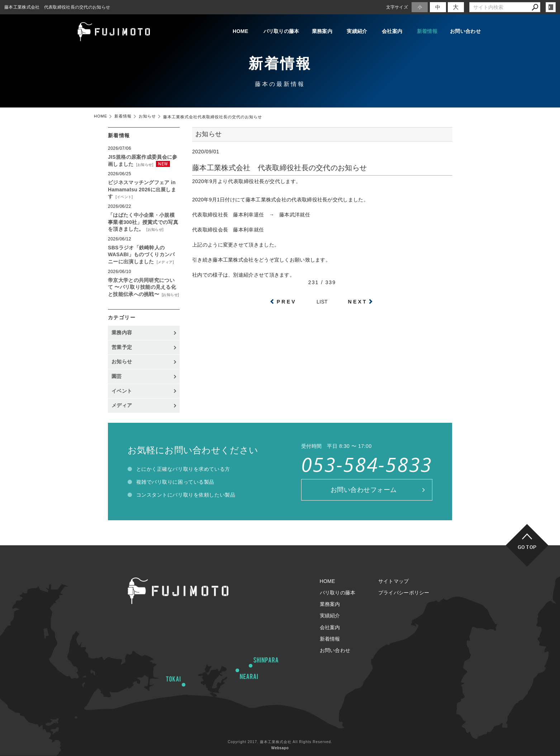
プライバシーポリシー (404, 593)
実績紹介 (357, 32)
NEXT (358, 302)
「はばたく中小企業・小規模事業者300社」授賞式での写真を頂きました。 (143, 222)
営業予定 (122, 347)
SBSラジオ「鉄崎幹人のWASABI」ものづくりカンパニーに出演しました (141, 255)
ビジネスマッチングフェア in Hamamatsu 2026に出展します (142, 189)
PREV (287, 302)
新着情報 (427, 32)
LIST (322, 302)
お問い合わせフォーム (364, 490)
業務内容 (122, 332)
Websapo (280, 748)
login (551, 7)
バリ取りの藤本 (281, 32)
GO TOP (527, 547)
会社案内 (392, 32)
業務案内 (322, 32)
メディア (165, 262)
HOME (240, 32)
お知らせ (145, 165)
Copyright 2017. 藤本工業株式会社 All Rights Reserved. (280, 742)
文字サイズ (397, 7)
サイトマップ (394, 581)
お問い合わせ (465, 32)
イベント (124, 197)
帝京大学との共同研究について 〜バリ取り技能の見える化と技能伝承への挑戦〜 (142, 287)
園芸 (117, 376)
